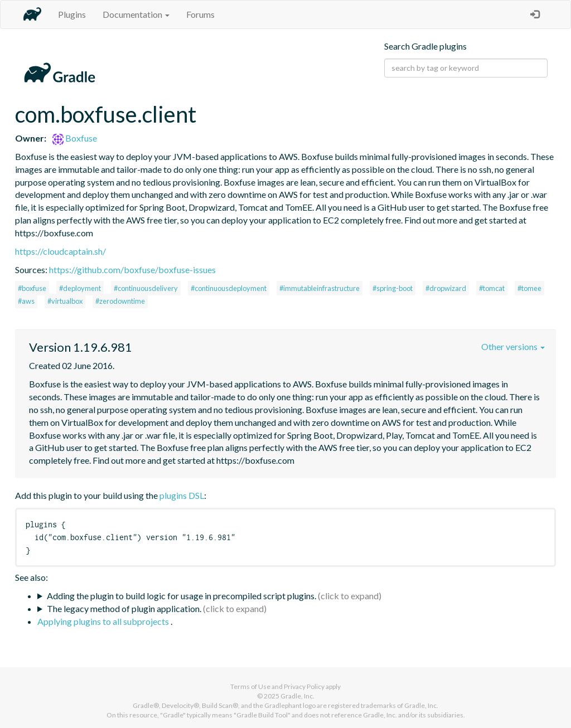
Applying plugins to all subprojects (104, 621)
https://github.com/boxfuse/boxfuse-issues (132, 270)
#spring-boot (393, 288)
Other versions (513, 346)
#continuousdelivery (146, 288)
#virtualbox (65, 301)
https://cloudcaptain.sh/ (61, 251)
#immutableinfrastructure (320, 288)
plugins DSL (182, 495)
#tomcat (492, 288)
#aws (26, 301)
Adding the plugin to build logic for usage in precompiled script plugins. (182, 596)
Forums (200, 14)
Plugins (72, 14)
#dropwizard (446, 288)
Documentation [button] (136, 14)
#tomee (529, 288)
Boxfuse (75, 138)
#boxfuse (32, 288)
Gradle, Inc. (297, 696)
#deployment (80, 288)
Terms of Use (250, 686)
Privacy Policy (304, 686)
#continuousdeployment (229, 288)
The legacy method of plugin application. (124, 608)
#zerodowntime (120, 301)
